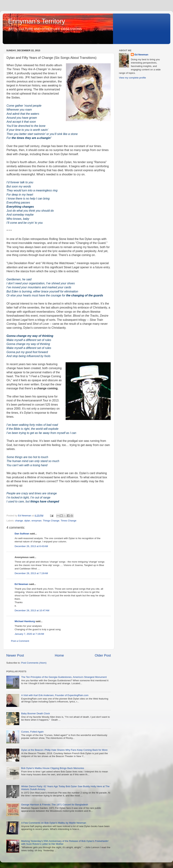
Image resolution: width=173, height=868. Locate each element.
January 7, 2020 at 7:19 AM (29, 634)
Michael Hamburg (25, 621)
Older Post (103, 655)
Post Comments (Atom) (34, 663)
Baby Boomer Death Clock (35, 713)
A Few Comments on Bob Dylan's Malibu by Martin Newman (54, 823)
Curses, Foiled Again (32, 732)
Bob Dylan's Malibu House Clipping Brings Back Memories (53, 768)
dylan (27, 521)
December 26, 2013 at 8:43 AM (31, 546)
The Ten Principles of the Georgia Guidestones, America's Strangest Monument (64, 677)
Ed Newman (22, 584)
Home (59, 655)
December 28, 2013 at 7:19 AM (31, 573)
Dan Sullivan (22, 534)
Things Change (51, 521)
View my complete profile (132, 78)
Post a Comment (20, 641)
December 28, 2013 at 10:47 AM (32, 610)
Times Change (69, 521)
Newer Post (15, 655)
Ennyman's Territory (37, 21)
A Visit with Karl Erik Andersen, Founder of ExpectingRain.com (55, 695)
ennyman (37, 521)
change (19, 521)
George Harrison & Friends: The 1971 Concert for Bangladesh (55, 805)
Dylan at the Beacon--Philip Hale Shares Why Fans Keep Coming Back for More (64, 750)
